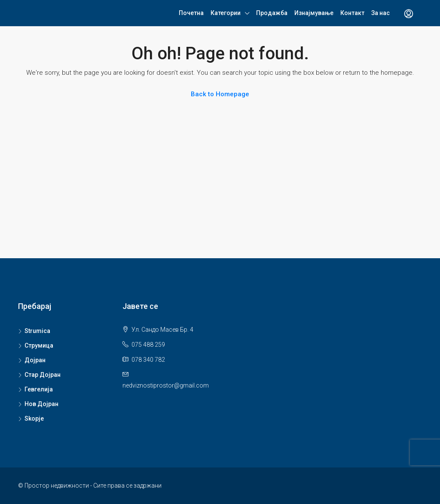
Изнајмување (314, 13)
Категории (226, 13)
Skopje (34, 418)
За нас (380, 13)
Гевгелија (39, 389)
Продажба (272, 13)
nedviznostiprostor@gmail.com (166, 385)
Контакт (352, 13)
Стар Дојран (43, 375)
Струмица (39, 345)
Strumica (37, 331)
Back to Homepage (220, 94)
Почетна (191, 13)
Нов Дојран (41, 404)
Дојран (35, 360)
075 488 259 (148, 345)
